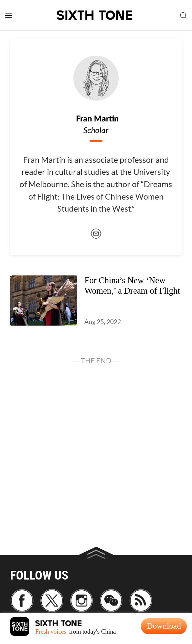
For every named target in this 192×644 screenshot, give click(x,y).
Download (164, 626)
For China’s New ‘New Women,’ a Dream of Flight (132, 285)
